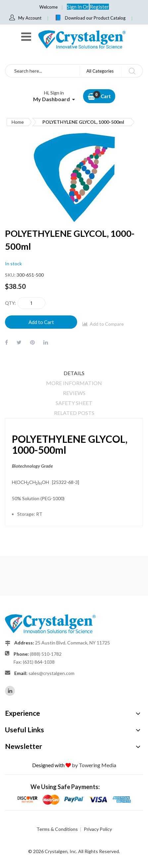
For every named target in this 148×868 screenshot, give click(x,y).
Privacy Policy (98, 829)
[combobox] (43, 71)
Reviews (74, 393)
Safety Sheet (74, 403)
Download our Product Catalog (95, 18)
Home (18, 122)
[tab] (74, 373)
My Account (30, 18)
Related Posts (74, 413)
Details (74, 373)
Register (99, 7)
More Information (74, 383)
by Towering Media (94, 765)
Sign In (75, 7)
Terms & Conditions (57, 829)
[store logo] (81, 39)
